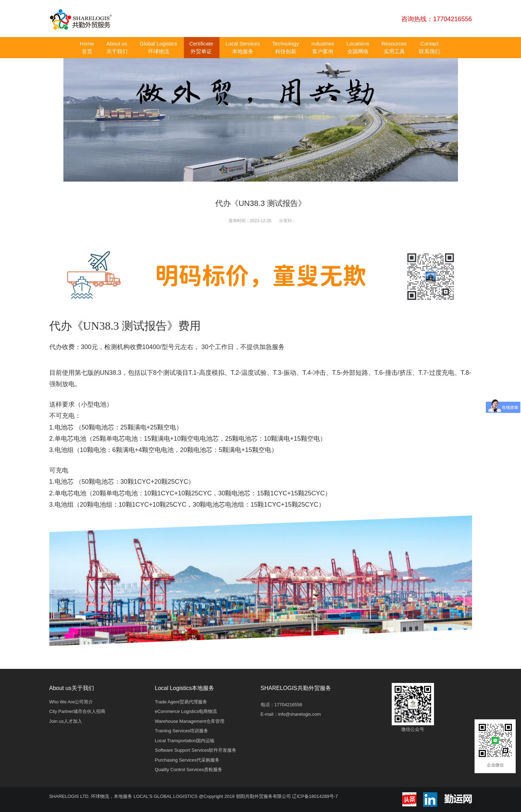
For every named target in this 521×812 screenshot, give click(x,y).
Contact (429, 47)
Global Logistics (159, 47)
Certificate (201, 47)
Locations (358, 47)
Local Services (243, 47)
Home (87, 47)
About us (117, 47)
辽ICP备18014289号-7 (315, 796)
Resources (394, 47)
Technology (286, 47)
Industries (322, 47)
